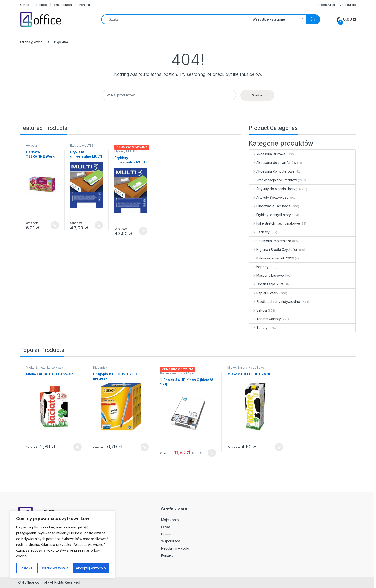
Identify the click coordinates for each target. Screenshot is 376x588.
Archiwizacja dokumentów (273, 180)
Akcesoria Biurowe (267, 154)
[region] (62, 545)
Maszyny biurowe (267, 275)
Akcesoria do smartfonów (273, 163)
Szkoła (258, 310)
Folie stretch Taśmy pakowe (274, 223)
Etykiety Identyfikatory (270, 215)
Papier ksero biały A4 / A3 (178, 373)
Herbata (31, 146)
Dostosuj (26, 568)
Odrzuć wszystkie (54, 568)
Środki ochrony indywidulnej (275, 302)
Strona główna (31, 42)
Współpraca (63, 5)
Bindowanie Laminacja (270, 206)
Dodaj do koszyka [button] (55, 225)
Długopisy (100, 368)
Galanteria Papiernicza (270, 241)
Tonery (258, 327)
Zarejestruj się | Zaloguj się (336, 5)
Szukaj (257, 95)
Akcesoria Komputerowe (272, 171)
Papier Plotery (264, 293)
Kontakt (85, 5)
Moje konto (170, 520)
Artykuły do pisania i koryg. (274, 189)
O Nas (25, 5)
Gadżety (259, 232)
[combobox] (176, 19)
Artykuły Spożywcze (269, 197)
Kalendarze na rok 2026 (272, 258)
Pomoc (41, 5)
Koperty (259, 267)
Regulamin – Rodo (175, 548)
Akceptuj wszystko (91, 568)
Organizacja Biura (266, 284)
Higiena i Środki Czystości (273, 249)
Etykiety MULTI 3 (82, 146)
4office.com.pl (34, 582)
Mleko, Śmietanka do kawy (44, 368)
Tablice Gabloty (265, 319)
